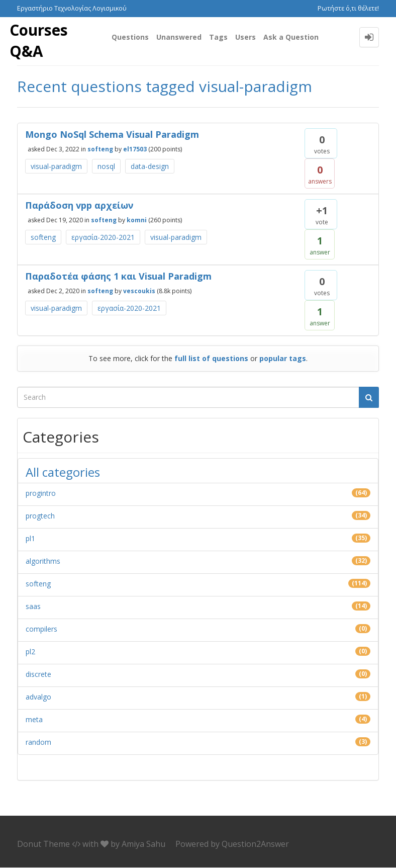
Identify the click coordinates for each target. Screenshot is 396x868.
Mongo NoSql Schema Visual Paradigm (112, 135)
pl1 (30, 539)
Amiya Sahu (143, 844)
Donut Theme (43, 844)
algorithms (43, 561)
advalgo (38, 697)
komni (137, 221)
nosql (106, 167)
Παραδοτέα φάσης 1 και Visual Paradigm (118, 277)
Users (245, 37)
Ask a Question (291, 37)
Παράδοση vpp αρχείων (79, 206)
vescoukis (139, 291)
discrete (38, 675)
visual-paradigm (56, 167)
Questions (130, 37)
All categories (63, 472)
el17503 (135, 150)
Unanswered (179, 37)
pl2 (30, 652)
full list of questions (211, 359)
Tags (218, 37)
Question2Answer (255, 844)
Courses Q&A (39, 41)
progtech (40, 516)
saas (33, 607)
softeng (100, 150)
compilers (41, 629)
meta (34, 720)
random (38, 743)
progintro (41, 494)
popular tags (283, 359)
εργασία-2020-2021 (103, 238)
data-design (150, 167)
